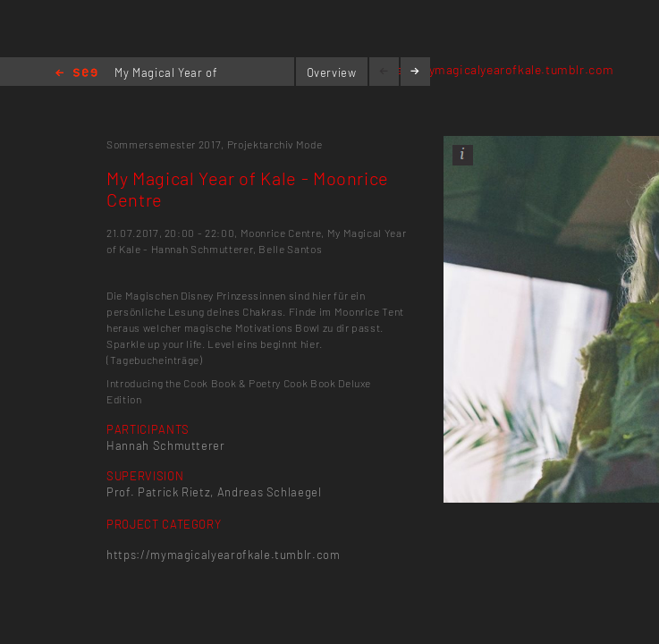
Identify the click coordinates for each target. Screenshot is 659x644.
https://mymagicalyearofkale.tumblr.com (492, 69)
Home (76, 74)
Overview (332, 72)
